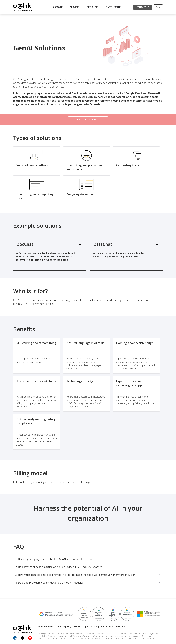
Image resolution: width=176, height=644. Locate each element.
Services (77, 7)
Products (95, 7)
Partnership (115, 7)
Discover (59, 7)
